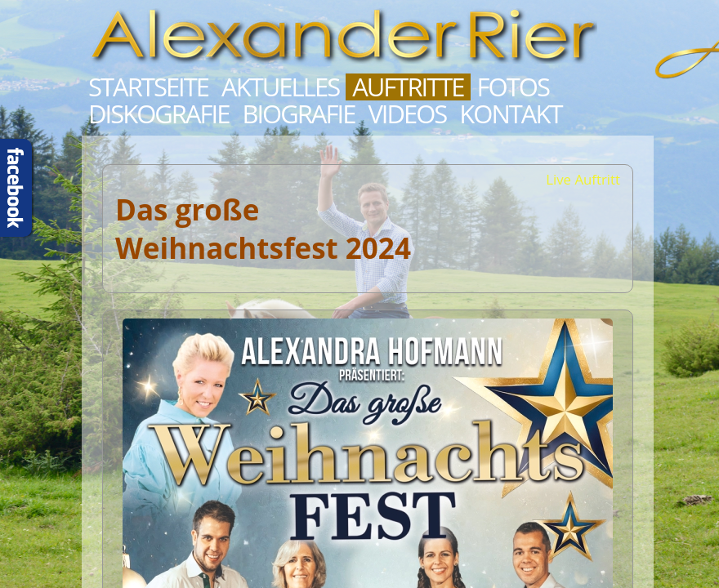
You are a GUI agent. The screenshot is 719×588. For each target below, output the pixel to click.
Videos (407, 114)
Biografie (298, 114)
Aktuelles (280, 87)
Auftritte (408, 87)
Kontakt (510, 114)
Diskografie (159, 114)
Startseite (148, 87)
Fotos (513, 87)
